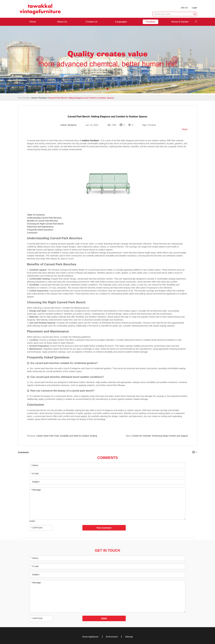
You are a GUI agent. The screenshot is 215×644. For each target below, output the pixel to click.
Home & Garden (180, 22)
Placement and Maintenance (40, 227)
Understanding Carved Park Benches (44, 218)
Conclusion (32, 233)
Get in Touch (107, 550)
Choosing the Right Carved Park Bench (45, 224)
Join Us (184, 8)
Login (195, 8)
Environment (112, 636)
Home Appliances (90, 636)
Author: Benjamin (68, 125)
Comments (107, 458)
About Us (62, 22)
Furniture (150, 22)
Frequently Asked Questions (40, 230)
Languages (121, 22)
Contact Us (92, 22)
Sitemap (129, 636)
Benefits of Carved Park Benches (42, 221)
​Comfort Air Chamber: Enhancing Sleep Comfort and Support (160, 436)
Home (33, 22)
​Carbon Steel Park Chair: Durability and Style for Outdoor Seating (67, 436)
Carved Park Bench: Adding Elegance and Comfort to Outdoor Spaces (81, 98)
